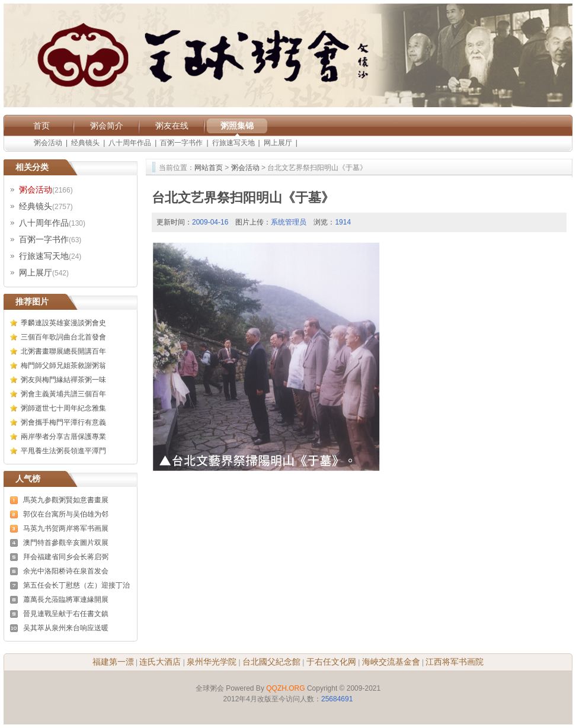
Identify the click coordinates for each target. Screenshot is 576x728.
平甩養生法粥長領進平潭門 (63, 451)
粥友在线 (172, 126)
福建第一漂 (113, 662)
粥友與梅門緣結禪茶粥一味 (63, 380)
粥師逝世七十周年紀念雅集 (63, 408)
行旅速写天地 (233, 143)
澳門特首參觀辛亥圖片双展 (66, 543)
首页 (41, 126)
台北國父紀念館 (271, 662)
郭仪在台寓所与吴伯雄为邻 (66, 514)
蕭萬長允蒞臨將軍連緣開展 (66, 599)
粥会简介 (107, 126)
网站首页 (209, 168)
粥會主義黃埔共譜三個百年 (63, 394)
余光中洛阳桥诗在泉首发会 (66, 571)
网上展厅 (278, 143)
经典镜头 (85, 143)
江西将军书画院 (455, 662)
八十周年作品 (130, 143)
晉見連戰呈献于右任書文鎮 (66, 614)
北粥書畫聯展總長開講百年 (63, 351)
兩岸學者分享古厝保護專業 (63, 437)
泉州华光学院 (212, 662)
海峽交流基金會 (391, 662)
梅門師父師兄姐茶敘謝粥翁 (63, 365)
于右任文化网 (331, 662)
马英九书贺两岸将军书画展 (66, 528)
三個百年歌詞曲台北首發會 (63, 337)
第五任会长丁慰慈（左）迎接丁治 (76, 585)
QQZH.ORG (285, 688)
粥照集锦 (237, 126)
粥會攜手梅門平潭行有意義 (63, 422)
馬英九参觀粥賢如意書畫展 (66, 500)
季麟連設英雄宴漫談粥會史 (63, 323)
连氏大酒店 (160, 662)
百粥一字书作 (181, 143)
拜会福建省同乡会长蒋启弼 (66, 557)
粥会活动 (48, 143)
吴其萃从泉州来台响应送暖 (66, 628)
